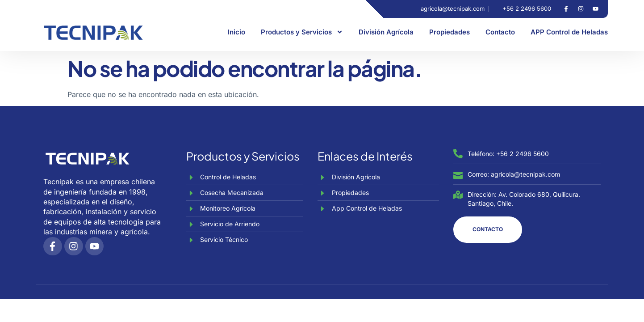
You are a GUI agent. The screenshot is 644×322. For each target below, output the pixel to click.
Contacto (500, 32)
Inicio (236, 32)
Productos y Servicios (302, 32)
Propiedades (450, 32)
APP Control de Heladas (569, 32)
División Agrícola (386, 32)
